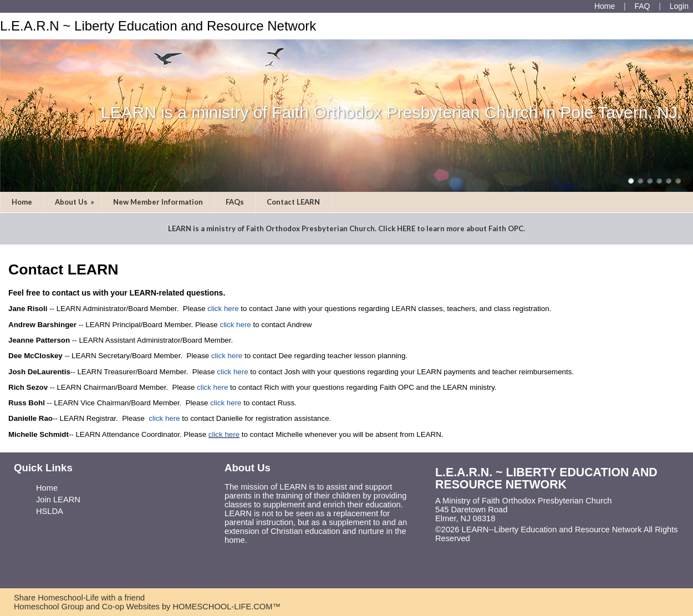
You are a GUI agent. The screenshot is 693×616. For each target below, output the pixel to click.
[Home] (605, 6)
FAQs (235, 202)
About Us (75, 202)
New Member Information (158, 202)
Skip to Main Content (518, 538)
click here (223, 309)
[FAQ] (642, 6)
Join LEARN (58, 500)
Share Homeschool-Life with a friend (79, 598)
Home (22, 202)
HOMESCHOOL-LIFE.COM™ (226, 607)
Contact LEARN (293, 202)
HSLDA (50, 511)
